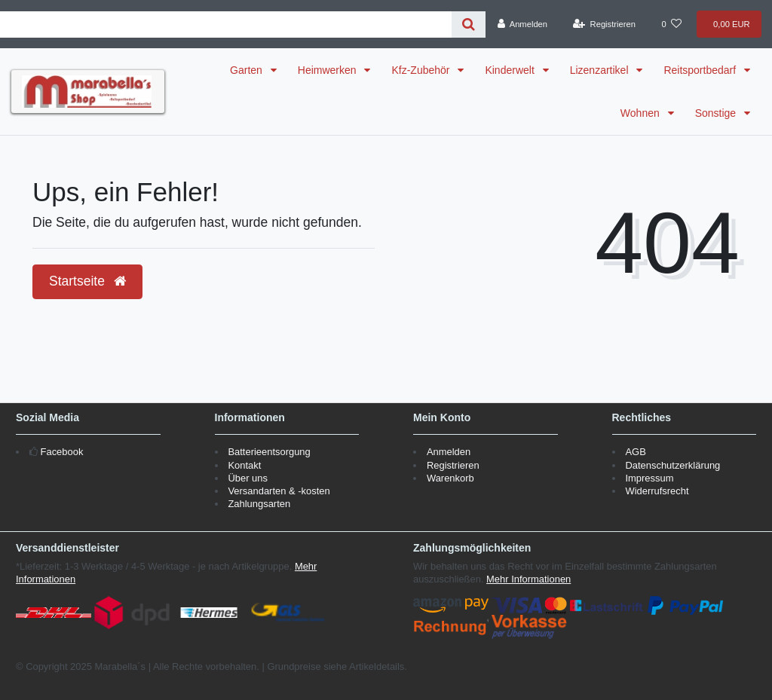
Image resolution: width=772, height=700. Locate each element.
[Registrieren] (605, 24)
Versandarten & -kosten (279, 491)
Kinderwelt (511, 70)
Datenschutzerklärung (672, 465)
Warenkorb (450, 478)
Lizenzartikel (601, 70)
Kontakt (244, 465)
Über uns (248, 478)
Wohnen (642, 113)
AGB (635, 452)
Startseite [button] (87, 281)
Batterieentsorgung (269, 452)
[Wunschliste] (672, 24)
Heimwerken (329, 70)
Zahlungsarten (259, 504)
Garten (248, 70)
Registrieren (453, 465)
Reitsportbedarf (701, 70)
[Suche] (469, 24)
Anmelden (449, 452)
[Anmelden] (522, 24)
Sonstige (717, 113)
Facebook (62, 452)
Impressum (649, 478)
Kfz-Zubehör (422, 70)
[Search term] (226, 24)
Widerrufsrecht (657, 491)
